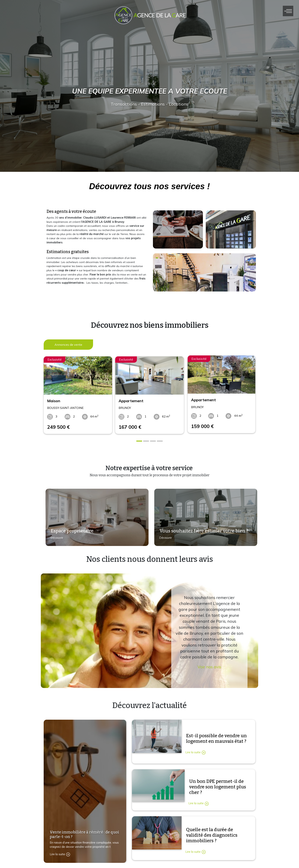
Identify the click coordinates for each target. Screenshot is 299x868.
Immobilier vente (199, 861)
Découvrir (56, 538)
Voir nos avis (209, 665)
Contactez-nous (126, 861)
